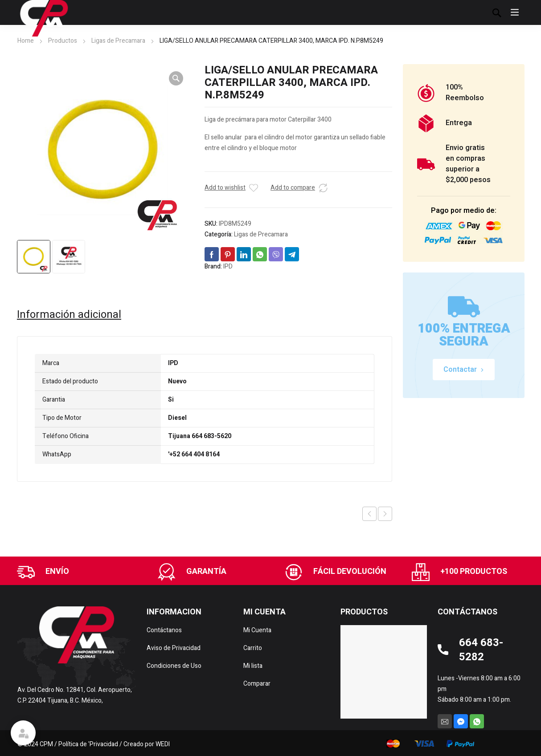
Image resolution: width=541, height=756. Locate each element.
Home (26, 41)
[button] (176, 78)
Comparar (257, 684)
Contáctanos (164, 630)
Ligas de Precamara (118, 41)
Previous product (369, 514)
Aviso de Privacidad (174, 648)
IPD (228, 266)
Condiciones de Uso (174, 666)
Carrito (253, 648)
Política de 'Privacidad (88, 744)
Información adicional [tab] (69, 315)
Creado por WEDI (147, 744)
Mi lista (253, 666)
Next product (385, 514)
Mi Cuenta (257, 630)
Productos (63, 41)
